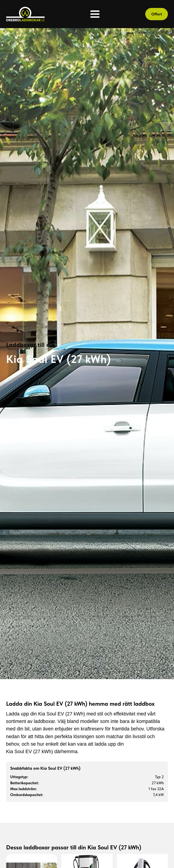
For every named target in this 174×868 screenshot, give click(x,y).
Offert (157, 14)
